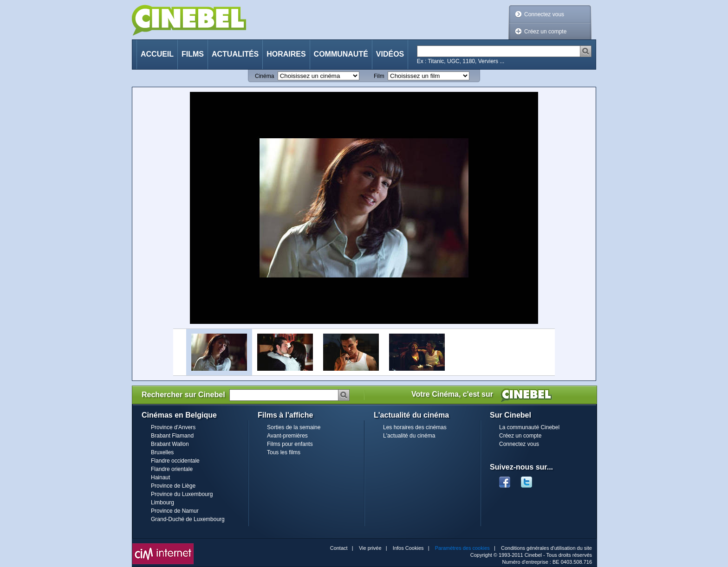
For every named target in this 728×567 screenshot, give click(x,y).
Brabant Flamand (172, 436)
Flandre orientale (172, 469)
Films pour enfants (290, 444)
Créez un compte (545, 32)
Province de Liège (173, 486)
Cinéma (264, 76)
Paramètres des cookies (462, 548)
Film (379, 76)
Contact (339, 548)
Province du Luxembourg (182, 494)
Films (193, 54)
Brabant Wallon (170, 444)
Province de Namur (175, 511)
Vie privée (370, 548)
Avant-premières (287, 436)
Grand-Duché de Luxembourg (188, 519)
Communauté (341, 54)
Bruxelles (162, 452)
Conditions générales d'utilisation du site (546, 548)
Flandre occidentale (175, 461)
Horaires (286, 54)
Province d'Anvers (173, 427)
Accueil (157, 54)
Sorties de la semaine (294, 427)
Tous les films (284, 452)
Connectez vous (544, 14)
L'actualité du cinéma (409, 436)
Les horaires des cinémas (415, 427)
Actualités (235, 54)
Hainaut (160, 477)
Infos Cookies (408, 548)
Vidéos (390, 54)
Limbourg (162, 503)
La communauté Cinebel (529, 427)
